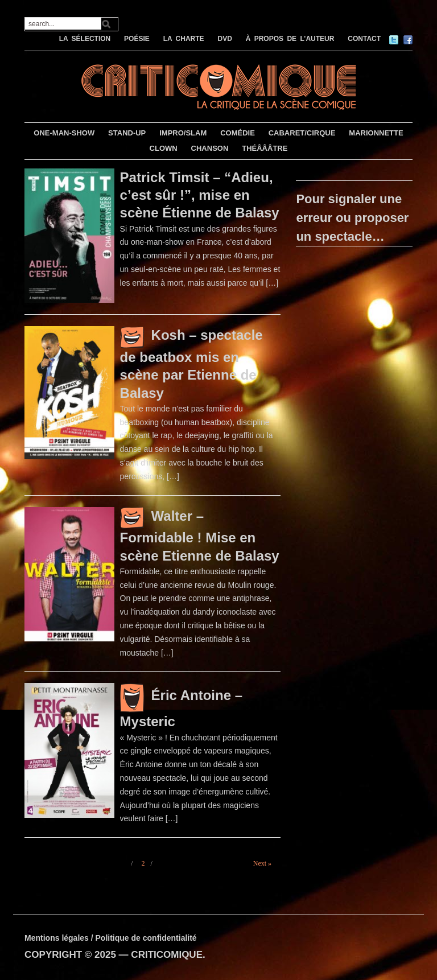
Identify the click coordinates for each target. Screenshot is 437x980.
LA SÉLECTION (85, 39)
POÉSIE (137, 39)
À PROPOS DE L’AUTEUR (290, 39)
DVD (224, 39)
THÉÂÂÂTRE (265, 148)
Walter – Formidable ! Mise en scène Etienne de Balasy (200, 536)
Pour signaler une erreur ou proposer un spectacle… (352, 218)
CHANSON (210, 148)
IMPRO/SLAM (183, 133)
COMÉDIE (238, 133)
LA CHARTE (184, 39)
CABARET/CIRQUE (302, 133)
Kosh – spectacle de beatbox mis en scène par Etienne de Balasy (191, 364)
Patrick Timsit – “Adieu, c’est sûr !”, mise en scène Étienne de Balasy (200, 195)
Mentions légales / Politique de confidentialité (111, 938)
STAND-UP (127, 133)
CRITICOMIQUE (167, 955)
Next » (262, 863)
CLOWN (164, 148)
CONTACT (364, 39)
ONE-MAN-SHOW (64, 133)
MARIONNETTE (376, 133)
